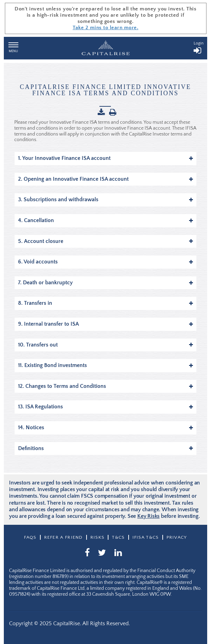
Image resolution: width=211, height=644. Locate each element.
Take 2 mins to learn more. (105, 28)
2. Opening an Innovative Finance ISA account (105, 179)
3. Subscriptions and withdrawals (105, 199)
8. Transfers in (105, 303)
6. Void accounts (105, 262)
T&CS (118, 537)
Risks (98, 537)
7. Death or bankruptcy (105, 283)
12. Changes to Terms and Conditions (105, 386)
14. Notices (105, 427)
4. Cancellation (105, 220)
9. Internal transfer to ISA (105, 324)
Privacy (177, 537)
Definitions (105, 448)
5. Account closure (105, 241)
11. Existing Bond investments (105, 365)
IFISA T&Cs (146, 537)
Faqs (30, 537)
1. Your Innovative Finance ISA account (105, 158)
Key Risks (148, 516)
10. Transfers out (105, 345)
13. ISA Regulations (105, 407)
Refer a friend (63, 537)
